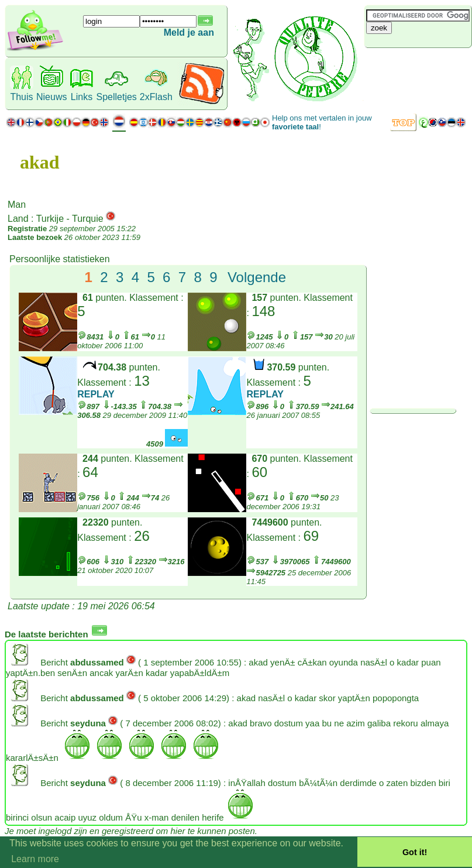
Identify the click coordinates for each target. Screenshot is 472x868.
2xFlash (156, 97)
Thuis (21, 97)
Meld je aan (189, 32)
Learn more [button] (35, 859)
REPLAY (96, 394)
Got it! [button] (415, 852)
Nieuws (51, 97)
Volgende (257, 277)
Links (82, 97)
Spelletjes (116, 97)
